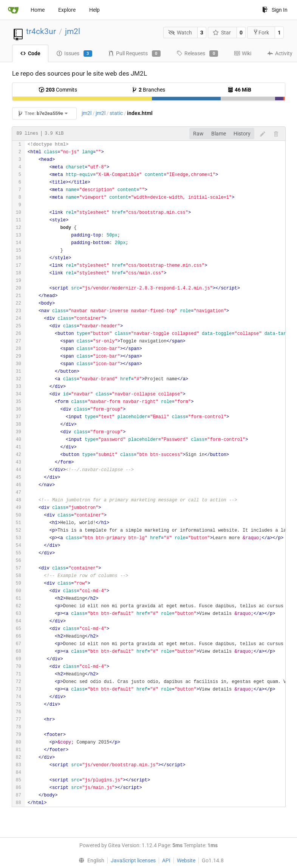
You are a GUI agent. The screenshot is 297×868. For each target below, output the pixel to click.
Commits (58, 90)
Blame (219, 134)
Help (94, 10)
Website (186, 860)
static (116, 113)
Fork (261, 32)
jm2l (73, 31)
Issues (74, 54)
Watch (180, 33)
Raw (198, 134)
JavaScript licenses (133, 860)
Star (222, 33)
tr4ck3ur (41, 31)
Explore (67, 10)
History (242, 134)
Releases (197, 54)
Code (30, 53)
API (166, 860)
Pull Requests (134, 54)
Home (38, 10)
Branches (148, 90)
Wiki (243, 53)
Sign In (275, 10)
